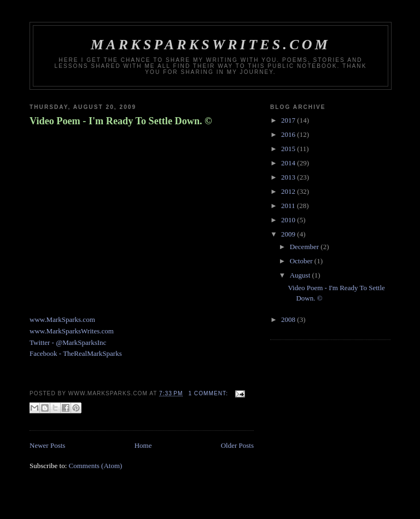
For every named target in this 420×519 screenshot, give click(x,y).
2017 (289, 120)
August (301, 275)
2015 (289, 149)
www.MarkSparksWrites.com (72, 331)
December (305, 247)
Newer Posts (47, 445)
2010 (289, 220)
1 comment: (209, 393)
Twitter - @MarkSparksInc (68, 342)
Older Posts (237, 445)
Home (143, 445)
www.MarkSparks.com (62, 319)
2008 (289, 319)
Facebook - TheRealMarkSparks (76, 353)
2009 (289, 234)
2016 (289, 134)
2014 (289, 163)
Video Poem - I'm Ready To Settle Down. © (121, 121)
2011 (289, 206)
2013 (289, 177)
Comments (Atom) (96, 466)
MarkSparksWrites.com (211, 45)
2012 (289, 191)
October (302, 261)
